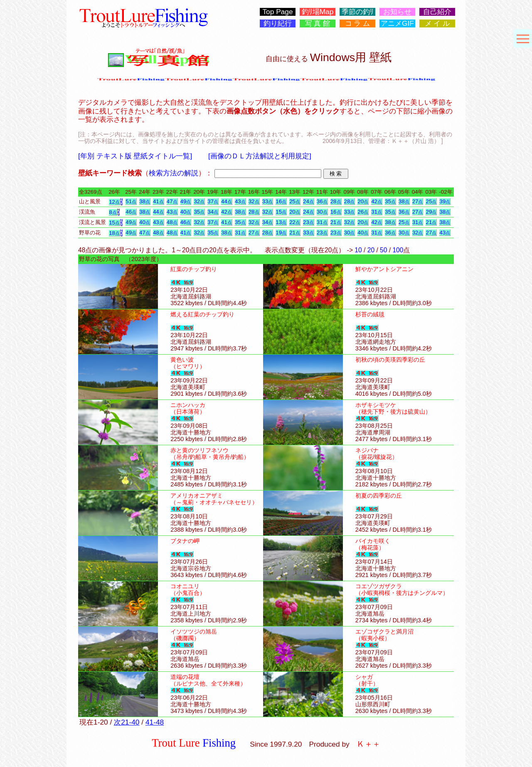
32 (199, 201)
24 (308, 201)
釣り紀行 (278, 23)
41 (158, 201)
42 (377, 201)
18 (114, 233)
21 (336, 222)
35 (390, 201)
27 (418, 201)
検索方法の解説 (174, 173)
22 (295, 222)
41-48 (155, 722)
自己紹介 (437, 12)
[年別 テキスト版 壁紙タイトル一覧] (135, 156)
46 (131, 212)
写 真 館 (318, 23)
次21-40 (127, 722)
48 (172, 222)
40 (186, 212)
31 (377, 212)
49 (186, 201)
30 (322, 212)
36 (322, 201)
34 (213, 212)
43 (240, 201)
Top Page (277, 12)
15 (281, 212)
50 (383, 250)
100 (398, 250)
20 (363, 201)
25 (295, 201)
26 (363, 212)
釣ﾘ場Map (318, 12)
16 (281, 201)
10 (358, 250)
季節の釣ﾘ (358, 12)
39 (445, 201)
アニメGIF (397, 23)
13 (281, 222)
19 (281, 233)
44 (227, 201)
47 (172, 201)
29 (431, 212)
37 (213, 201)
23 (308, 222)
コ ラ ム (358, 23)
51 (131, 201)
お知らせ (397, 12)
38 (145, 201)
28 (336, 201)
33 (268, 201)
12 (114, 202)
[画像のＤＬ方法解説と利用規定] (260, 156)
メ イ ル (437, 23)
